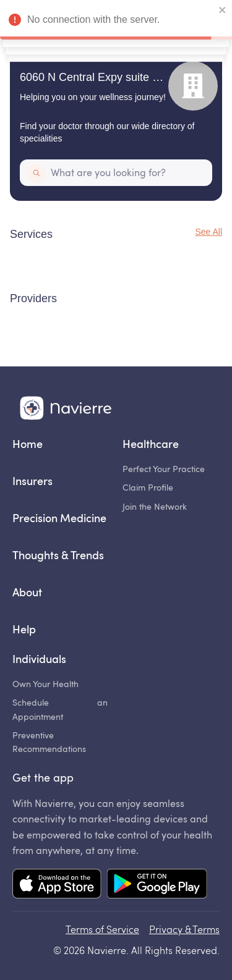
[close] (223, 11)
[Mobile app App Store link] (57, 885)
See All (208, 232)
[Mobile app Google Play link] (157, 885)
